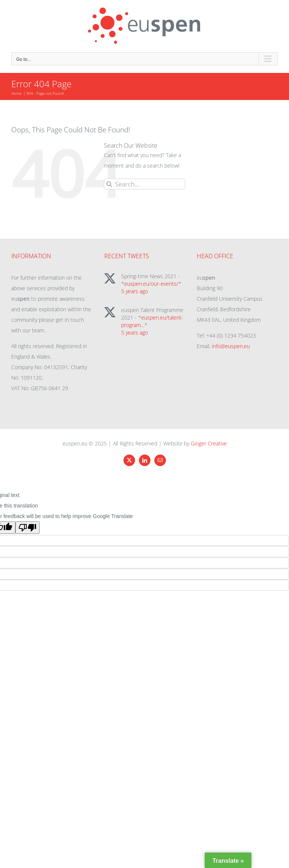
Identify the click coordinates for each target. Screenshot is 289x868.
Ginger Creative (209, 443)
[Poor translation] (27, 528)
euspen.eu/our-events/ (151, 284)
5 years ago (135, 291)
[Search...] (144, 184)
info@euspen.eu (231, 346)
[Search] (109, 184)
